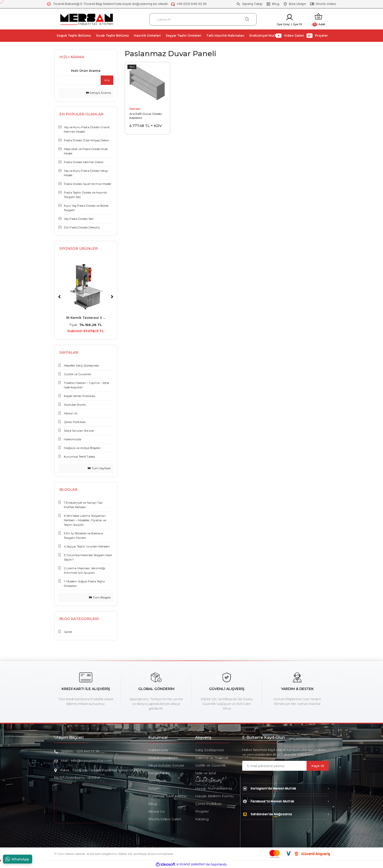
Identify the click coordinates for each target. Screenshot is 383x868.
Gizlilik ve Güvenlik (211, 765)
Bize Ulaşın (295, 4)
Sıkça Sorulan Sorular (166, 765)
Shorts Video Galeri (165, 819)
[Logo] (87, 19)
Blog (273, 4)
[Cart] (318, 19)
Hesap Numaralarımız (214, 788)
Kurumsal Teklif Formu (167, 796)
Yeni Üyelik (157, 781)
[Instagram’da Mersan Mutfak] (286, 789)
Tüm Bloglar (100, 597)
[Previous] (59, 297)
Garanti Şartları (207, 781)
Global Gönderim (163, 758)
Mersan (135, 109)
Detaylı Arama (98, 93)
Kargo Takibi (159, 773)
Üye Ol (297, 24)
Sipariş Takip (249, 4)
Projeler (202, 811)
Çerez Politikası (208, 804)
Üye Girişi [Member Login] (283, 24)
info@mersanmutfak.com (91, 761)
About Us (156, 811)
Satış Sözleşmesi (209, 750)
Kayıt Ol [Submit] (318, 766)
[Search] (203, 19)
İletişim (154, 788)
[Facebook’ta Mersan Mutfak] (286, 801)
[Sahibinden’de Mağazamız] (286, 814)
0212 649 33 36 (88, 751)
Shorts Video (323, 4)
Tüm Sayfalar (99, 468)
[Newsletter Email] (274, 766)
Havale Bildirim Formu (214, 796)
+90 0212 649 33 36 (189, 4)
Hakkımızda (158, 750)
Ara (107, 80)
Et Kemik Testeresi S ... (86, 318)
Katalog (202, 819)
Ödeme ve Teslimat (212, 758)
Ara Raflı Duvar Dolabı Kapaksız (146, 116)
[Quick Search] (78, 80)
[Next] (112, 297)
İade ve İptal (206, 773)
